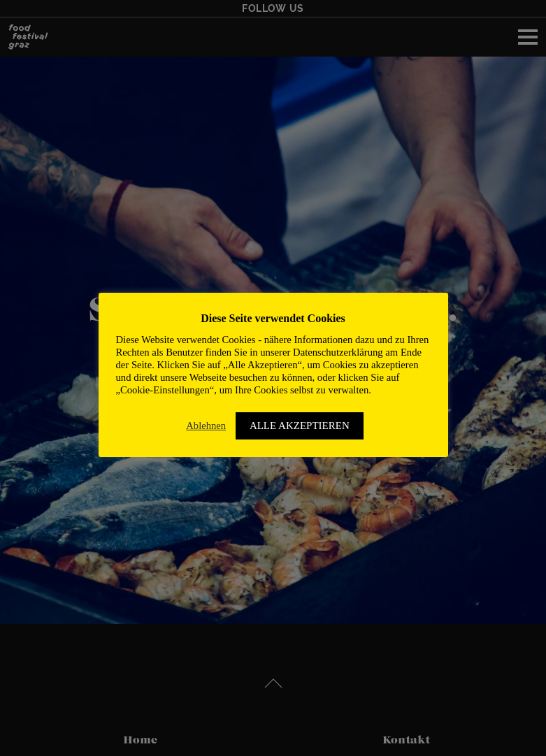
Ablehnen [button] (206, 426)
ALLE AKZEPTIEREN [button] (300, 426)
